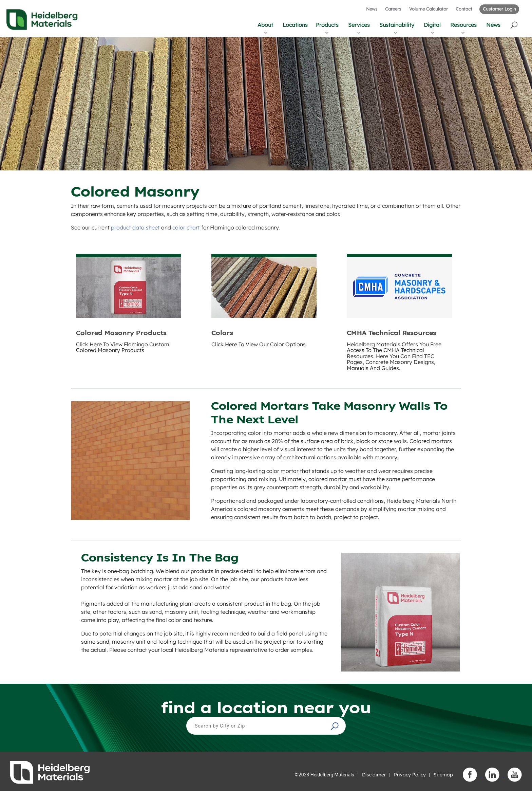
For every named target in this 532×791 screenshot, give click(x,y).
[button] (515, 25)
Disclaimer (374, 775)
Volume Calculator (429, 9)
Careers (393, 9)
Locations (295, 25)
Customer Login (499, 9)
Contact (464, 9)
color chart (186, 227)
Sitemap (443, 775)
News (372, 9)
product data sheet (135, 227)
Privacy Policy (410, 775)
